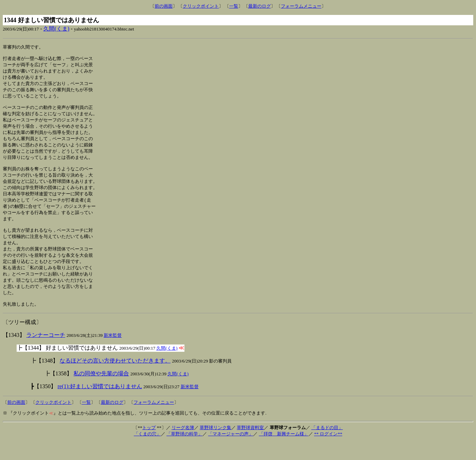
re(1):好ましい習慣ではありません (100, 405)
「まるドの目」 (327, 446)
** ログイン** (328, 452)
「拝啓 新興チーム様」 (284, 452)
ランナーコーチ (46, 353)
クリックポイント (201, 6)
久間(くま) (56, 29)
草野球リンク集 (215, 446)
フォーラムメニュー (301, 6)
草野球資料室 (250, 446)
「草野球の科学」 (184, 452)
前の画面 (164, 6)
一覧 (234, 6)
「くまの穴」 (147, 452)
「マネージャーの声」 (231, 452)
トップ (149, 446)
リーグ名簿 (183, 446)
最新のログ (259, 6)
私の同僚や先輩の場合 (101, 392)
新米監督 (113, 354)
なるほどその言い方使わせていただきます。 (115, 379)
